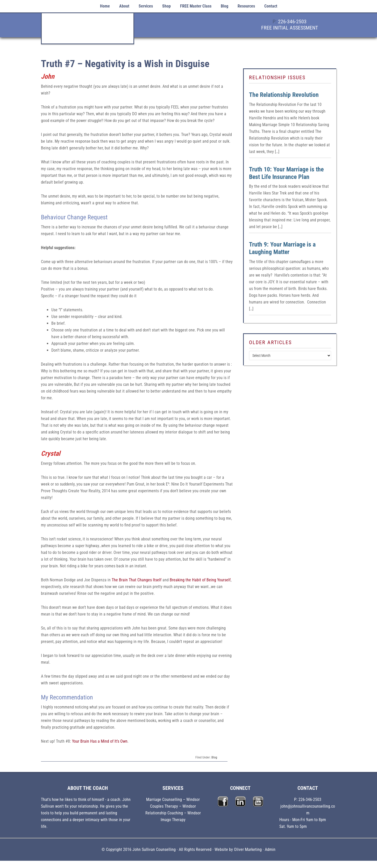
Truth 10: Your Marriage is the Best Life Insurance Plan (286, 173)
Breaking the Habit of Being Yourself (200, 580)
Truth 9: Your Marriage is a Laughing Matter (282, 248)
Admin (270, 849)
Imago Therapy (173, 820)
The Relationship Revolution (284, 95)
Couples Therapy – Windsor (173, 806)
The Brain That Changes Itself (136, 580)
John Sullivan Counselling (88, 31)
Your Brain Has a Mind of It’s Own (100, 741)
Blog (214, 757)
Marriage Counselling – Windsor (173, 800)
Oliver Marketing (248, 849)
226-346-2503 (292, 21)
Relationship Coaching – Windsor (173, 813)
